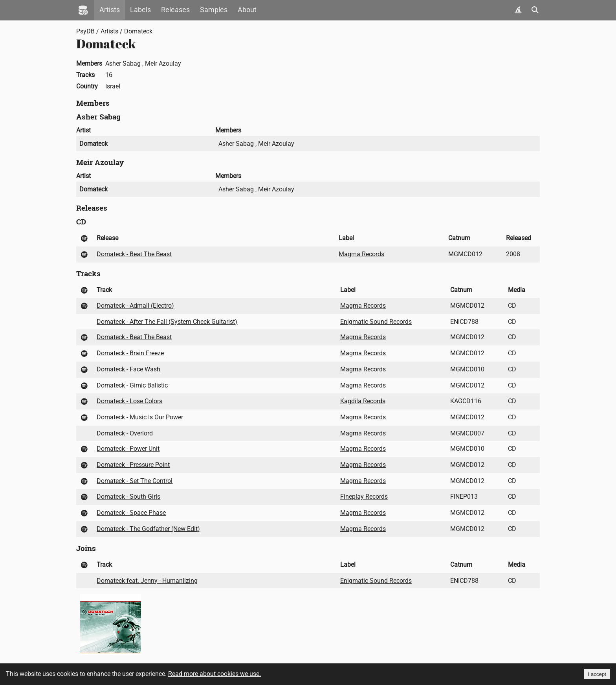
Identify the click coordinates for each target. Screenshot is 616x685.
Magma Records (361, 254)
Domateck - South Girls (128, 497)
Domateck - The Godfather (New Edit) (148, 529)
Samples (214, 10)
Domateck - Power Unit (128, 449)
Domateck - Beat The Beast (134, 254)
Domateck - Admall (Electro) (135, 306)
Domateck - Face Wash (128, 369)
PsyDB (85, 31)
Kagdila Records (363, 401)
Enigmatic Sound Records (376, 322)
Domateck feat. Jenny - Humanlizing (147, 581)
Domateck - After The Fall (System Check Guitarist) (167, 322)
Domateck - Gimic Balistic (132, 385)
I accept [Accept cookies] (597, 674)
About (247, 10)
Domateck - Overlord (125, 433)
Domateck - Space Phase (131, 513)
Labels (140, 10)
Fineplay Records (364, 497)
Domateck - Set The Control (135, 481)
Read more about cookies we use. (214, 674)
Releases (175, 10)
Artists (110, 10)
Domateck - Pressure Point (133, 465)
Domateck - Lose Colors (129, 401)
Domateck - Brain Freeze (130, 353)
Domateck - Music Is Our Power (140, 417)
